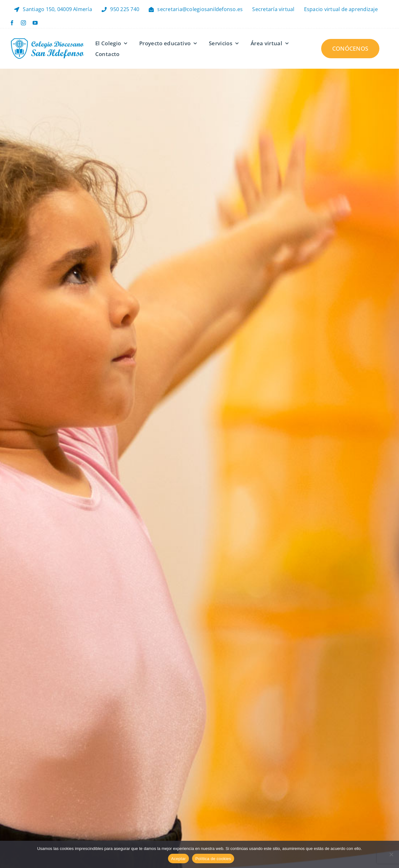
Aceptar (179, 859)
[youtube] (35, 23)
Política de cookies (213, 859)
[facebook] (12, 23)
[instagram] (23, 23)
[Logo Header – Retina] (48, 39)
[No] (391, 854)
